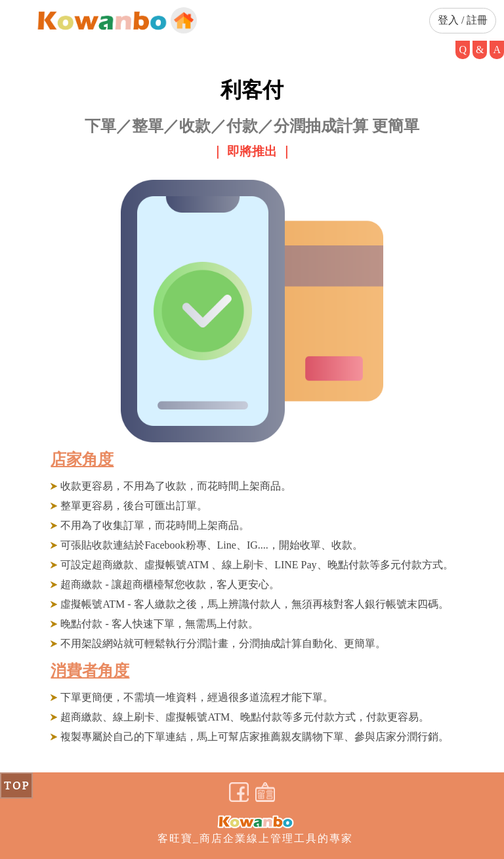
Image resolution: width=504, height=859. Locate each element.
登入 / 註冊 (463, 20)
